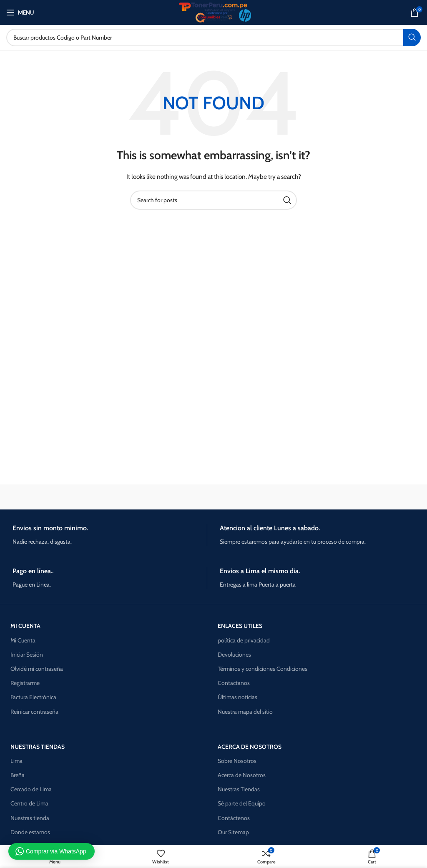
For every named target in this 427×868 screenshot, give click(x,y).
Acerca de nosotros (250, 747)
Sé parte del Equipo (242, 803)
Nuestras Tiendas (239, 789)
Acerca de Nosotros (242, 775)
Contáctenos (234, 818)
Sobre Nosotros (237, 761)
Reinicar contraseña (34, 712)
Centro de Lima (29, 803)
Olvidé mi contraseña (37, 669)
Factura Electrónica (33, 697)
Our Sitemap (233, 832)
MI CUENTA (25, 626)
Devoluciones (234, 655)
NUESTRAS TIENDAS (38, 747)
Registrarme (25, 683)
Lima (16, 761)
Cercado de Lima (31, 789)
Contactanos (234, 683)
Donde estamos (30, 832)
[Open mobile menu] (20, 13)
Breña (18, 775)
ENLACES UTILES (240, 626)
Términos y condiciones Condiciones (262, 669)
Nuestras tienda (30, 818)
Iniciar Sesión (27, 655)
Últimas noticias (237, 697)
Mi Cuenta (23, 640)
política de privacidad (244, 640)
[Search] (213, 38)
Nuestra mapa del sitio (245, 712)
